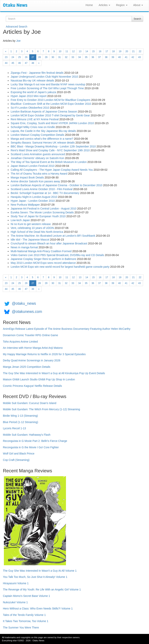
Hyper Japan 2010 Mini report (29, 96)
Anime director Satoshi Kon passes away (35, 181)
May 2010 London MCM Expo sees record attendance (43, 263)
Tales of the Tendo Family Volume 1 (24, 615)
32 (66, 57)
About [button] (138, 5)
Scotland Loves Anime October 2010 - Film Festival (42, 189)
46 (19, 63)
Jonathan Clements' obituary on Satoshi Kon (37, 158)
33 (73, 57)
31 (59, 57)
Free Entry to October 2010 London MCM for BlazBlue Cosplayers (51, 100)
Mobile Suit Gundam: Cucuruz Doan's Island (30, 403)
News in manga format (24, 247)
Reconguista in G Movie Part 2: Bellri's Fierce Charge (35, 441)
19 (120, 51)
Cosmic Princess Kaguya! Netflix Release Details (32, 386)
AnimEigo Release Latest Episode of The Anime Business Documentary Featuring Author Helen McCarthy (67, 329)
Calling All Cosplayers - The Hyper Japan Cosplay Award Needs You (52, 170)
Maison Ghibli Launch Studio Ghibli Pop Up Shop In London (39, 379)
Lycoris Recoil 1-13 (14, 428)
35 (86, 57)
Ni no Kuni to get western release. (31, 224)
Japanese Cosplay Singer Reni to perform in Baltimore (43, 259)
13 (80, 51)
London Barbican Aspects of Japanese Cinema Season (44, 112)
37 (99, 57)
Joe (18, 41)
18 (113, 51)
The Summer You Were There (21, 628)
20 (127, 51)
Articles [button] (104, 5)
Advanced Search (17, 27)
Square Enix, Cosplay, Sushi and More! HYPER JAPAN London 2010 (52, 123)
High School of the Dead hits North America (37, 232)
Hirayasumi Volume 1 (16, 583)
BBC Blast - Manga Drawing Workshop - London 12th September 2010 (53, 146)
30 (53, 57)
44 (6, 63)
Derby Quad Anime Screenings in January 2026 (32, 360)
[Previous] (6, 51)
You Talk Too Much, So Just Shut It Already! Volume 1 (35, 577)
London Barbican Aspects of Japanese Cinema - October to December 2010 (56, 185)
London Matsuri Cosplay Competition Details (37, 135)
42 (133, 57)
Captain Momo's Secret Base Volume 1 (26, 596)
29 (46, 57)
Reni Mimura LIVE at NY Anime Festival (35, 119)
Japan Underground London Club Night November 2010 (44, 77)
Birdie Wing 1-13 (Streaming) (20, 416)
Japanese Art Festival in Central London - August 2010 (44, 209)
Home (89, 5)
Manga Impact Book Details (27, 177)
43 (139, 57)
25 (19, 57)
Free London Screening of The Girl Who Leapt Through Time (47, 88)
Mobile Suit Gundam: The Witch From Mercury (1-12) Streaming (41, 409)
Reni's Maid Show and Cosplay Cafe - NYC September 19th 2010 (50, 150)
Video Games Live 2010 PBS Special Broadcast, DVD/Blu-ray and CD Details (57, 255)
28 (39, 57)
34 (79, 57)
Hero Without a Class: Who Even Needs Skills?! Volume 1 (38, 609)
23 (6, 57)
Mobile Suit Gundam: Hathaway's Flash (27, 435)
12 (73, 51)
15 (93, 51)
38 (106, 57)
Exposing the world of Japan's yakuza (33, 92)
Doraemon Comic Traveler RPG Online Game (30, 335)
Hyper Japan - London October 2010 (33, 201)
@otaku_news (24, 303)
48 (33, 63)
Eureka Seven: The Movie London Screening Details (42, 212)
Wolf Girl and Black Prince (19, 454)
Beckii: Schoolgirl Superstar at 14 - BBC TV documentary (45, 193)
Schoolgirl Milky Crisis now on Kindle (33, 127)
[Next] (39, 63)
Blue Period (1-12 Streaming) (20, 422)
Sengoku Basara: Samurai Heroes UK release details (43, 143)
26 (26, 57)
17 (107, 51)
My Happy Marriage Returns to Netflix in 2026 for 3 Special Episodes (44, 354)
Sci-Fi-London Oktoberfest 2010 (30, 108)
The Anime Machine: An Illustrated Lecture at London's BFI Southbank (53, 236)
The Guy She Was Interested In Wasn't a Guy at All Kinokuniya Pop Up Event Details (54, 373)
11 (67, 51)
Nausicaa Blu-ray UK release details (32, 80)
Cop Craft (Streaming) (16, 460)
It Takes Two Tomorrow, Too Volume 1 (26, 621)
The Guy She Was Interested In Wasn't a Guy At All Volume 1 (40, 571)
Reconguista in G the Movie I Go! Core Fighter (31, 447)
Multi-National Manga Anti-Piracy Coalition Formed (41, 251)
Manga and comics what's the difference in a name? (42, 139)
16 (100, 51)
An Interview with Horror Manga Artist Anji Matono (33, 348)
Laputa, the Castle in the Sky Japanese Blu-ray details (43, 131)
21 (133, 51)
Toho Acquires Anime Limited (20, 342)
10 (60, 51)
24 (13, 57)
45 (13, 63)
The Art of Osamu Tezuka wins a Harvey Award (39, 174)
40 (119, 57)
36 (93, 57)
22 (140, 51)
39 (113, 57)
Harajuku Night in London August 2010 (34, 197)
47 (26, 63)
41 (126, 57)
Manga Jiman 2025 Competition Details (27, 367)
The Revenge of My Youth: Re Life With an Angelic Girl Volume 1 (42, 589)
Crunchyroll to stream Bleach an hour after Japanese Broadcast (49, 243)
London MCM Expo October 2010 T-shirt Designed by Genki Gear (50, 115)
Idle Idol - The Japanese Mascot (30, 240)
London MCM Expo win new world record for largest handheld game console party (60, 267)
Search (137, 19)
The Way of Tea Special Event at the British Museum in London (49, 162)
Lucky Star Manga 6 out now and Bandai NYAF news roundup (48, 84)
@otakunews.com (27, 312)
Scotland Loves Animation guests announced (38, 154)
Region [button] (122, 5)
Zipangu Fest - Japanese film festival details (37, 73)
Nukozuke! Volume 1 (15, 602)
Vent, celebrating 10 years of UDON (32, 228)
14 (87, 51)
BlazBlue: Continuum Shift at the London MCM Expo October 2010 (51, 104)
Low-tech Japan (20, 220)
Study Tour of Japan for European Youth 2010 (38, 216)
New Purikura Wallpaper (25, 205)
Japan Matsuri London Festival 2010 (33, 166)
